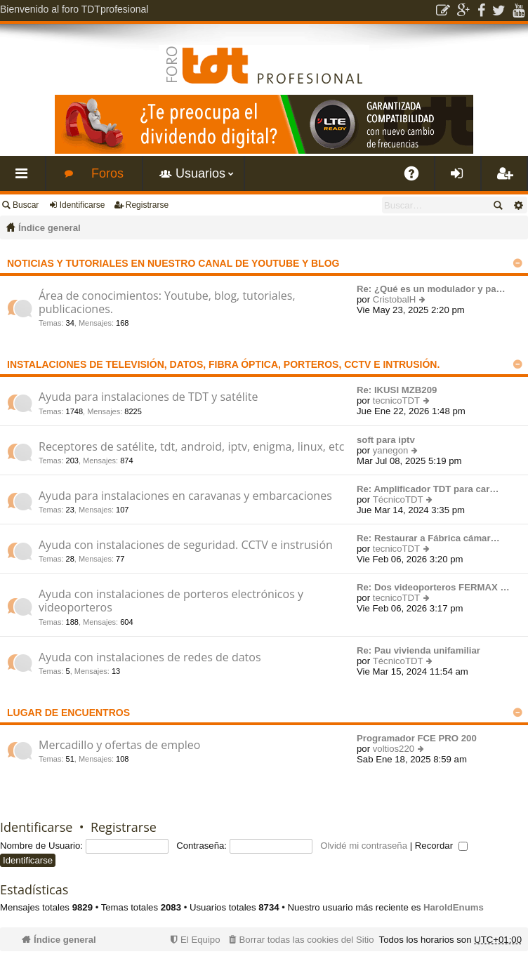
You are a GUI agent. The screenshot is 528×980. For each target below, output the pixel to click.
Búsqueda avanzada (518, 205)
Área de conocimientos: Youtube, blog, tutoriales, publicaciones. (167, 303)
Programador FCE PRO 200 (417, 738)
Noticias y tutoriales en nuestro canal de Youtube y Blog (173, 263)
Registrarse (147, 205)
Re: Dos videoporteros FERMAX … (433, 587)
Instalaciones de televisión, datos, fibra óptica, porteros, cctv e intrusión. (223, 364)
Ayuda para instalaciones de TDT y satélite (148, 397)
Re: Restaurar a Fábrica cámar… (428, 538)
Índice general (49, 228)
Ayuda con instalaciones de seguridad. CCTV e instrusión (186, 545)
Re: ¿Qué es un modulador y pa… (431, 289)
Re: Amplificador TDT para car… (428, 489)
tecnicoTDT (396, 400)
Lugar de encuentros (68, 713)
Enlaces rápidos (25, 179)
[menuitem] (300, 940)
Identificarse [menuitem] (461, 179)
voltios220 (394, 749)
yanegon (391, 450)
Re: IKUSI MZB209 (397, 390)
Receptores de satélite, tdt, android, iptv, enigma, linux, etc (191, 447)
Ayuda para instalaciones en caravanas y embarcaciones (185, 496)
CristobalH (395, 299)
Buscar (26, 205)
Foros (107, 173)
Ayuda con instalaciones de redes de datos (150, 658)
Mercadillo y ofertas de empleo (119, 746)
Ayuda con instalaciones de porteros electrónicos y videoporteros (171, 601)
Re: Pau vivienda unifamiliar (418, 650)
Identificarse (82, 205)
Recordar (441, 846)
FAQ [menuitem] (416, 179)
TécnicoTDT (398, 499)
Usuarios (200, 173)
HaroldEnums (454, 907)
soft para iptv (386, 440)
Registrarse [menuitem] (507, 179)
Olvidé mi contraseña (364, 846)
